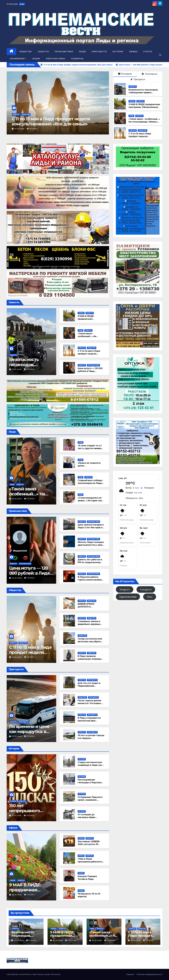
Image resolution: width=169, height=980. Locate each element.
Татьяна (32, 129)
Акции (36, 59)
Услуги (148, 52)
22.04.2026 (17, 736)
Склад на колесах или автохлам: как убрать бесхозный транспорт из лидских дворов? (90, 643)
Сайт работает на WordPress (19, 974)
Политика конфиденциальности (149, 974)
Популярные (150, 74)
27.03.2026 (17, 816)
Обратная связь (55, 59)
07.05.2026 (17, 369)
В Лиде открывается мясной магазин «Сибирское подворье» (90, 721)
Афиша (133, 52)
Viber (150, 597)
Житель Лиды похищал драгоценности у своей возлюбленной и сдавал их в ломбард (91, 546)
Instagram (146, 589)
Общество (26, 52)
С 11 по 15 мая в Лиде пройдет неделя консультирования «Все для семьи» (144, 138)
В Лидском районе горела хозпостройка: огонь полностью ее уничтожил (90, 581)
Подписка (77, 59)
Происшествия (64, 52)
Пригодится (99, 52)
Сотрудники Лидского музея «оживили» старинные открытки (90, 800)
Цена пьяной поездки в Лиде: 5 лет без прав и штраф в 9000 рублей (91, 528)
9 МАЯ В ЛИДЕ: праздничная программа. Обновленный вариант (144, 107)
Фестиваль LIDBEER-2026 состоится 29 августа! (89, 844)
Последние (125, 74)
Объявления (17, 59)
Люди (82, 52)
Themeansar (55, 974)
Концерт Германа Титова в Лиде (87, 878)
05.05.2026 (20, 129)
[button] (160, 55)
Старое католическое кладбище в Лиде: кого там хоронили (91, 765)
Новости (43, 52)
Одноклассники (128, 597)
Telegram (125, 589)
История (118, 52)
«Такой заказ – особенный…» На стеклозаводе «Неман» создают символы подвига (56, 124)
